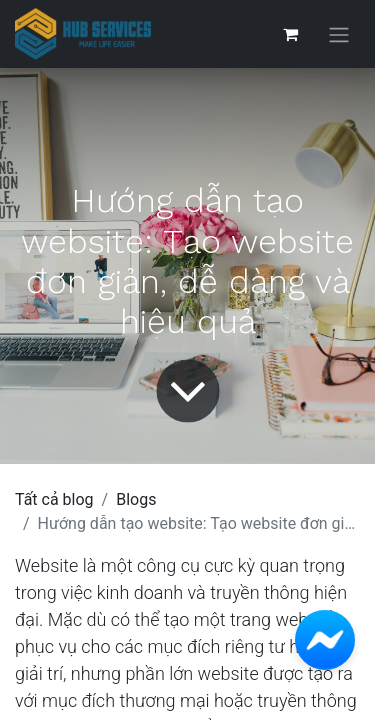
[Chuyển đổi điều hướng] (339, 34)
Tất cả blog (54, 499)
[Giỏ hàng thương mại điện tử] (290, 34)
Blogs (136, 499)
